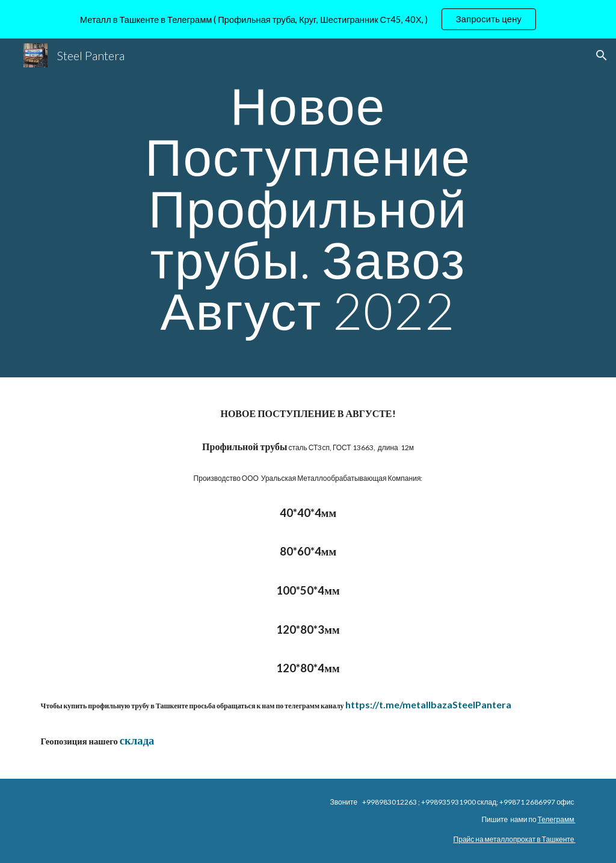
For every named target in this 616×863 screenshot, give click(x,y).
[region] (308, 19)
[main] (308, 208)
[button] (602, 55)
